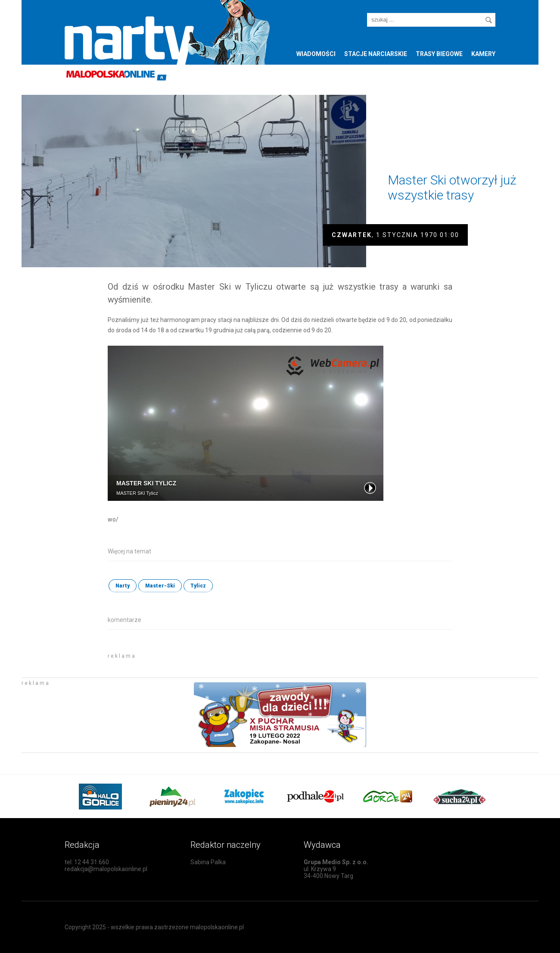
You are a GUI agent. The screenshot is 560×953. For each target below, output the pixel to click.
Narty (123, 586)
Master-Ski (160, 586)
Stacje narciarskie (376, 54)
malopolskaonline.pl (217, 927)
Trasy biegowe (439, 54)
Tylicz (198, 586)
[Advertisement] (208, 662)
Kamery (483, 54)
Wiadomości (316, 54)
